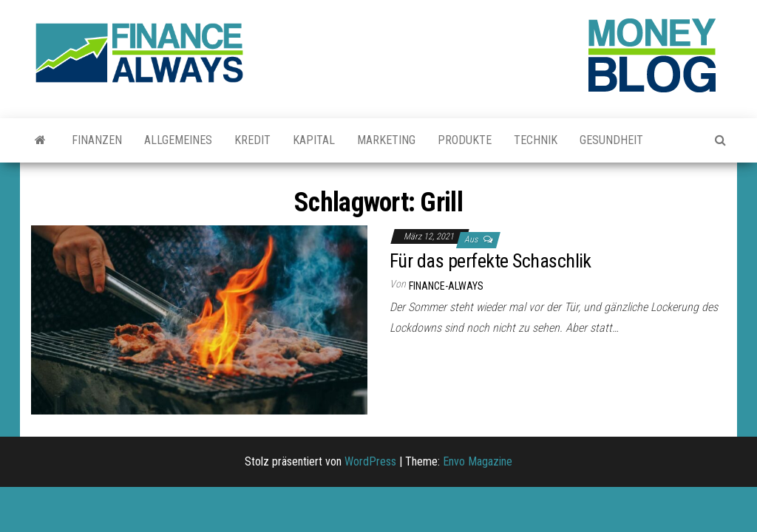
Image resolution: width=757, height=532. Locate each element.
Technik (536, 140)
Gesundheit (611, 140)
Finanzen (97, 140)
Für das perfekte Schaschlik (490, 261)
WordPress (370, 461)
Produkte (465, 140)
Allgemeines (178, 140)
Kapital (314, 140)
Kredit (252, 140)
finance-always (446, 286)
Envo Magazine (478, 461)
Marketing (386, 140)
